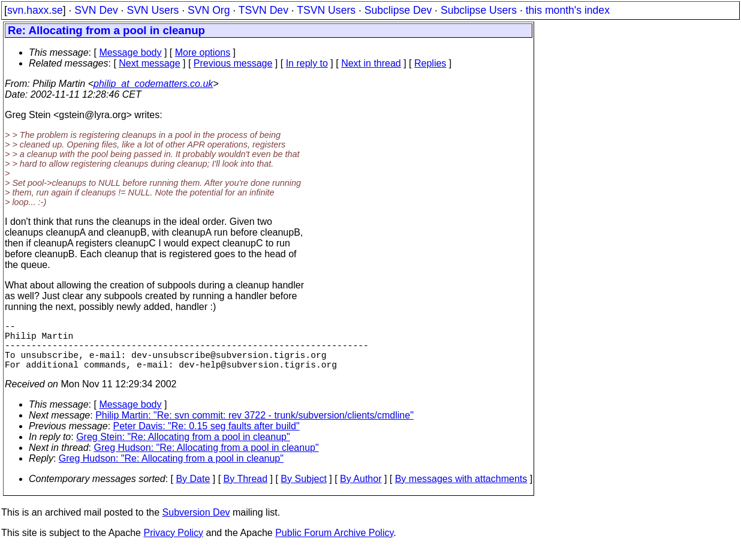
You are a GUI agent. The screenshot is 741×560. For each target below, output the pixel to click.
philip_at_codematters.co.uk (153, 84)
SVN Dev (96, 10)
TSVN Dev (263, 10)
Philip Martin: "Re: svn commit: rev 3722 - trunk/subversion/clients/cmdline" (254, 427)
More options (203, 52)
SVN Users (153, 10)
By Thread (246, 491)
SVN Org (209, 10)
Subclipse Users (479, 10)
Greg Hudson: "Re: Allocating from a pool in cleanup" (207, 460)
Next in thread (371, 63)
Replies (430, 63)
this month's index (568, 10)
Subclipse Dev (398, 10)
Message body (130, 52)
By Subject (303, 491)
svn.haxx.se (35, 10)
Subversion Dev (196, 524)
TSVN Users (326, 10)
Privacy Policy (173, 545)
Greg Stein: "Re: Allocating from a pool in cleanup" (183, 449)
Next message (149, 63)
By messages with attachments (461, 491)
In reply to (307, 63)
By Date (193, 491)
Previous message (233, 63)
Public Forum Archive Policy (334, 545)
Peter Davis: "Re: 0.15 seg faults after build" (207, 438)
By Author (361, 491)
